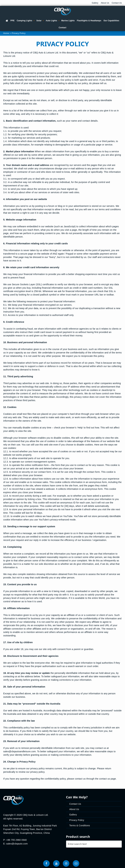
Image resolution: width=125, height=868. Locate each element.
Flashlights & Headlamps (89, 21)
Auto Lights (53, 21)
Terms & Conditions (80, 825)
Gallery (95, 3)
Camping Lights (26, 21)
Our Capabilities (111, 21)
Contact (63, 28)
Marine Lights (68, 21)
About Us (105, 3)
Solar (40, 21)
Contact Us (117, 3)
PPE (12, 21)
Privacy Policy (77, 820)
